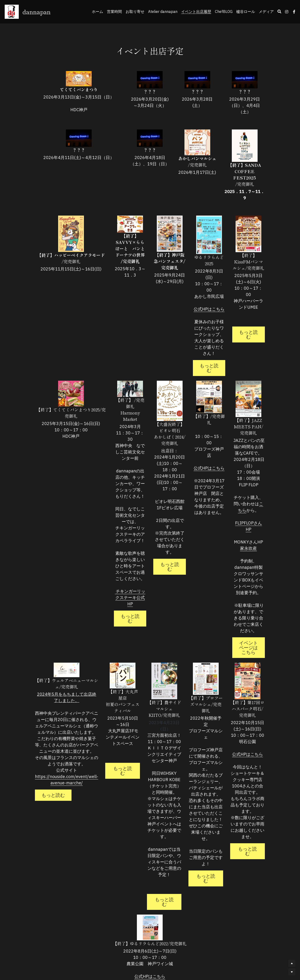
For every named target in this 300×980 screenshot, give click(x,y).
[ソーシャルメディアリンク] (287, 12)
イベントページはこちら (245, 599)
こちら (251, 478)
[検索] (279, 11)
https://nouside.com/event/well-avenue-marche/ (55, 781)
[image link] (91, 79)
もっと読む (191, 346)
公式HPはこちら (197, 296)
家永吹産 (245, 516)
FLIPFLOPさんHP (245, 497)
